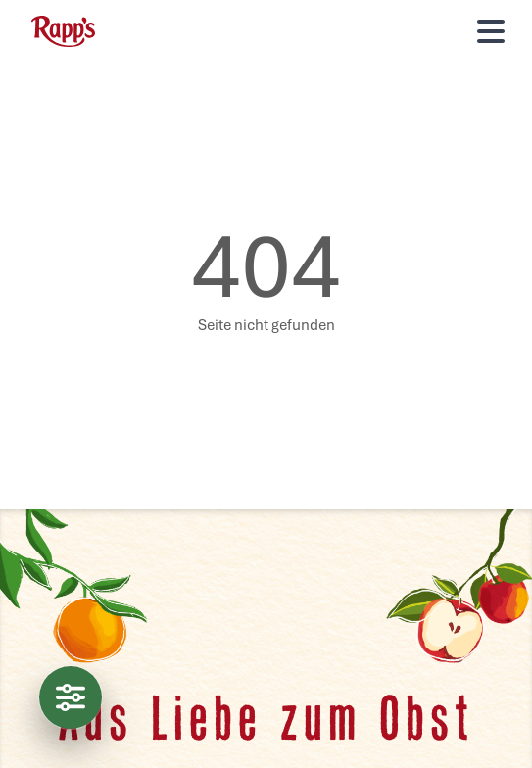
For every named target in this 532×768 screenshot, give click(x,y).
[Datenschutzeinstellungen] (71, 697)
